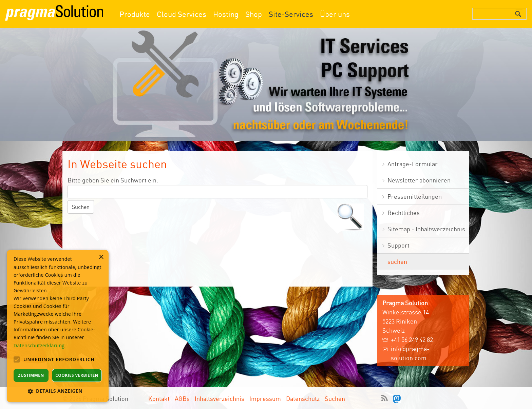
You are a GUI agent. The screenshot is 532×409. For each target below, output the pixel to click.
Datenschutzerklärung (39, 345)
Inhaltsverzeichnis (220, 398)
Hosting (226, 14)
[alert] (58, 326)
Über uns (335, 14)
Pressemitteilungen (415, 196)
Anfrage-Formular (413, 164)
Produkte (135, 14)
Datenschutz (303, 398)
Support (398, 245)
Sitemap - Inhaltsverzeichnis (426, 229)
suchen (397, 261)
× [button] (101, 257)
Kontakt (159, 398)
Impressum (265, 398)
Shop (254, 14)
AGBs (182, 398)
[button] (58, 391)
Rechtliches (404, 213)
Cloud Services (182, 14)
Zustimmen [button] (31, 375)
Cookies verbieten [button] (77, 375)
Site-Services (291, 14)
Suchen (335, 398)
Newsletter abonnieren (419, 180)
